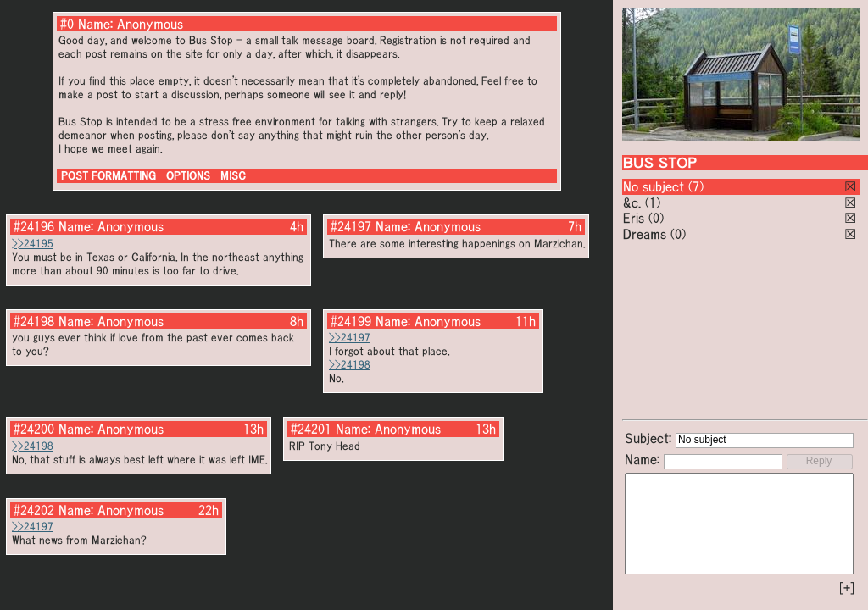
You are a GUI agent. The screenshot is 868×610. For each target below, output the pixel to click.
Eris (634, 218)
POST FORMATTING (108, 176)
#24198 (34, 321)
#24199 (351, 321)
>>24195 (33, 244)
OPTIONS (188, 176)
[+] (847, 588)
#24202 (34, 510)
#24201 (311, 429)
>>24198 (350, 365)
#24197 (351, 226)
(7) (696, 186)
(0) (656, 218)
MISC (233, 176)
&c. (632, 202)
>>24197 (350, 338)
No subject (656, 186)
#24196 (34, 226)
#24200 (34, 429)
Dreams (645, 234)
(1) (653, 202)
